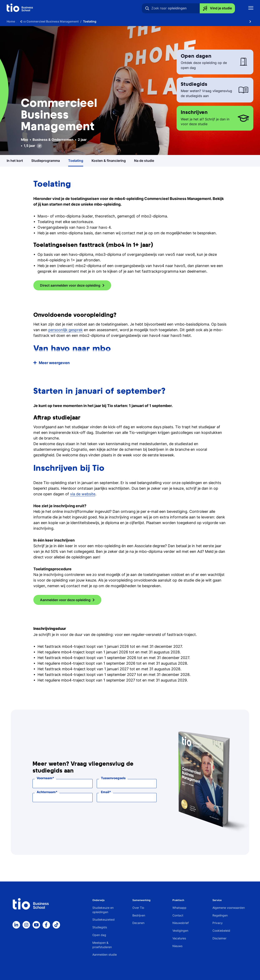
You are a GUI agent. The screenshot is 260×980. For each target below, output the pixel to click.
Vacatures (179, 938)
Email (105, 792)
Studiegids (100, 927)
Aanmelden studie (105, 954)
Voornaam (45, 778)
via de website (83, 494)
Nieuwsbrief (181, 923)
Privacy (218, 923)
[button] (130, 363)
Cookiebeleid (221, 931)
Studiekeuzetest (104, 919)
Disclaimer (219, 938)
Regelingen (220, 915)
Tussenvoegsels (113, 778)
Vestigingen (180, 931)
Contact (178, 915)
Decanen (138, 923)
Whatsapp (179, 908)
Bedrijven (139, 915)
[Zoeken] (147, 8)
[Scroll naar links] (21, 21)
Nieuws (177, 946)
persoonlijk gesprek (66, 330)
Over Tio (138, 908)
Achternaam (46, 792)
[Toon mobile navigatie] (251, 8)
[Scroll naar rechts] (250, 21)
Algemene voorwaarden (229, 908)
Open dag (99, 935)
